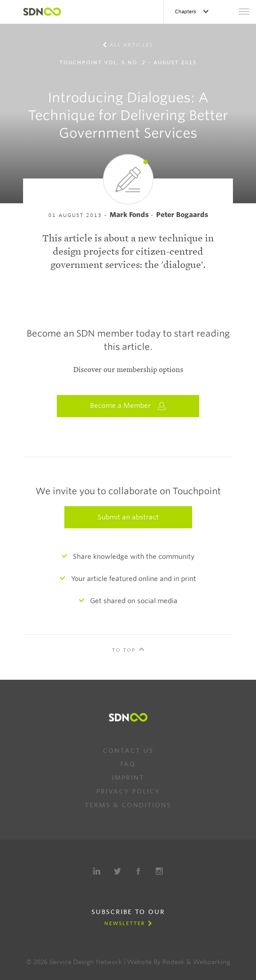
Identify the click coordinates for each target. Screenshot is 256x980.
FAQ (128, 764)
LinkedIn (97, 871)
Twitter (118, 871)
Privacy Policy (128, 791)
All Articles (131, 45)
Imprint (128, 778)
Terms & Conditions (128, 805)
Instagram (159, 871)
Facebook (138, 871)
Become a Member (128, 406)
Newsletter (125, 923)
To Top (124, 650)
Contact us (128, 751)
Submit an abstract (128, 517)
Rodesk (173, 962)
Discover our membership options (128, 370)
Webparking (212, 962)
